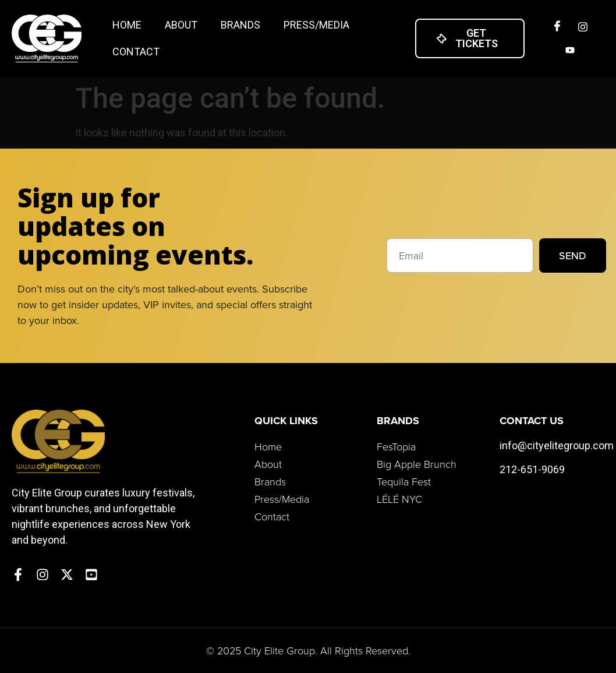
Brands (240, 25)
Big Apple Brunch (417, 464)
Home (127, 25)
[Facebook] (557, 27)
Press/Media (316, 25)
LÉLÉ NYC (399, 499)
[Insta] (583, 27)
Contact (136, 52)
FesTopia (396, 446)
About (181, 25)
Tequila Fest (404, 481)
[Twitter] (570, 50)
